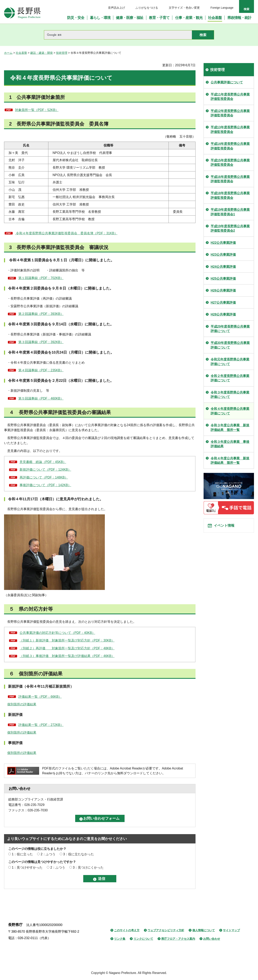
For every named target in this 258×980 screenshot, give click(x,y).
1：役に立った (22, 854)
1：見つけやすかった (27, 867)
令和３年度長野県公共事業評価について (230, 395)
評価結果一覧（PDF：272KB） (41, 725)
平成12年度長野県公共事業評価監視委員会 (230, 113)
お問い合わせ (212, 939)
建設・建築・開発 (42, 53)
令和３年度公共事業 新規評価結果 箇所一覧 (230, 427)
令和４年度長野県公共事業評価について (230, 411)
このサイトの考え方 (127, 930)
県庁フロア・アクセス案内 (178, 939)
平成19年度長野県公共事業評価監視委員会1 (230, 212)
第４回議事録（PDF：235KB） (41, 370)
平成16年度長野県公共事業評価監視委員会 (230, 179)
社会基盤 (21, 53)
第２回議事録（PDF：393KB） (41, 314)
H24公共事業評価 (223, 267)
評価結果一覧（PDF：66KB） (40, 697)
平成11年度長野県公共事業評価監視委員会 (230, 97)
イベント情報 (226, 527)
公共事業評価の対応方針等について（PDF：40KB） (57, 633)
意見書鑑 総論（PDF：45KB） (43, 462)
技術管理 (62, 53)
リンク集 (120, 939)
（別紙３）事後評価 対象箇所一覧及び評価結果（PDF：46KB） (67, 656)
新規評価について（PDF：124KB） (45, 470)
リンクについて (143, 939)
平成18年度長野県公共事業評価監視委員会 (230, 195)
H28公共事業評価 (223, 314)
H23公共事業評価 (223, 255)
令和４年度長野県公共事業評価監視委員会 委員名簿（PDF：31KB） (66, 233)
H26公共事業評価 (223, 290)
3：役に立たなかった (79, 854)
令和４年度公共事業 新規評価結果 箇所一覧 (230, 460)
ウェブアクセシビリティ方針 (166, 930)
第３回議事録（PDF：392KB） (41, 342)
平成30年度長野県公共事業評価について (230, 345)
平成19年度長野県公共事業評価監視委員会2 (230, 228)
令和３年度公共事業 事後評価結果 (230, 444)
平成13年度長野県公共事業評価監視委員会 (230, 129)
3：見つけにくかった (88, 867)
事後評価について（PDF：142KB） (45, 485)
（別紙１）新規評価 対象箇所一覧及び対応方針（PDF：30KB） (67, 640)
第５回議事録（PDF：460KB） (41, 398)
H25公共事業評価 (223, 279)
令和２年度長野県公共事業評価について (230, 378)
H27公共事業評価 (223, 303)
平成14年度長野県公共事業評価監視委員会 (230, 146)
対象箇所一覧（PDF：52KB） (37, 110)
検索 (247, 9)
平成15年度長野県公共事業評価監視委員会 (230, 162)
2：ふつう (48, 854)
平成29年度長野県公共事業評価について (230, 329)
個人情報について (204, 930)
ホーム (8, 53)
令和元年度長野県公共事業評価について (230, 362)
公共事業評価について (227, 82)
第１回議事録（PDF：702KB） (41, 278)
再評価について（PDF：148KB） (44, 477)
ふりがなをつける (147, 8)
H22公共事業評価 (223, 243)
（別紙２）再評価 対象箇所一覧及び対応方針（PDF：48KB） (67, 648)
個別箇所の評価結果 (22, 704)
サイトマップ (231, 930)
